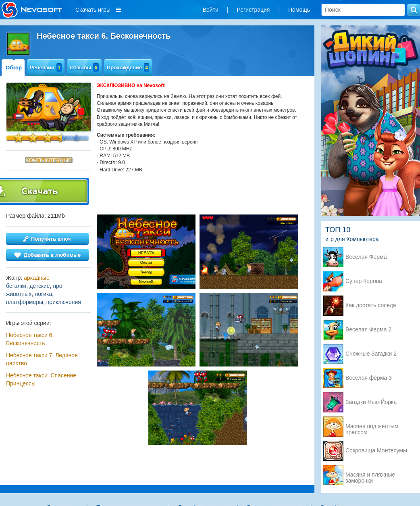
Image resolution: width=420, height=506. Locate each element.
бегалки (16, 286)
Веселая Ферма (366, 257)
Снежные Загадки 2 (371, 354)
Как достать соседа (371, 305)
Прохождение (128, 68)
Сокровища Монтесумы (376, 451)
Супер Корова (364, 281)
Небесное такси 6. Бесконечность (30, 339)
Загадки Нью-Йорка (371, 402)
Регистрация (254, 10)
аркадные (37, 278)
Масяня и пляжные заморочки (370, 475)
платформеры (25, 302)
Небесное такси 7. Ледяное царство (42, 359)
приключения (64, 302)
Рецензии (46, 68)
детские (40, 286)
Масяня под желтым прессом (372, 427)
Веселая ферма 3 (369, 378)
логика (43, 294)
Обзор (14, 68)
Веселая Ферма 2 (368, 330)
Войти (211, 10)
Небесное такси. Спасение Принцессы (41, 379)
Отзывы (84, 68)
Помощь (299, 10)
